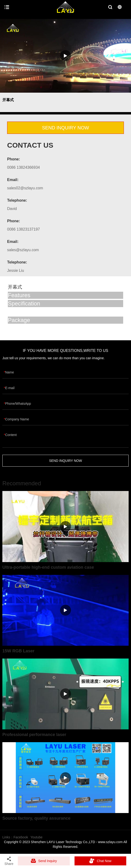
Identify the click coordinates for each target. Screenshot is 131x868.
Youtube (36, 837)
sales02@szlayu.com (25, 188)
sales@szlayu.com (23, 250)
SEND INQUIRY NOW (65, 128)
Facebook (21, 837)
